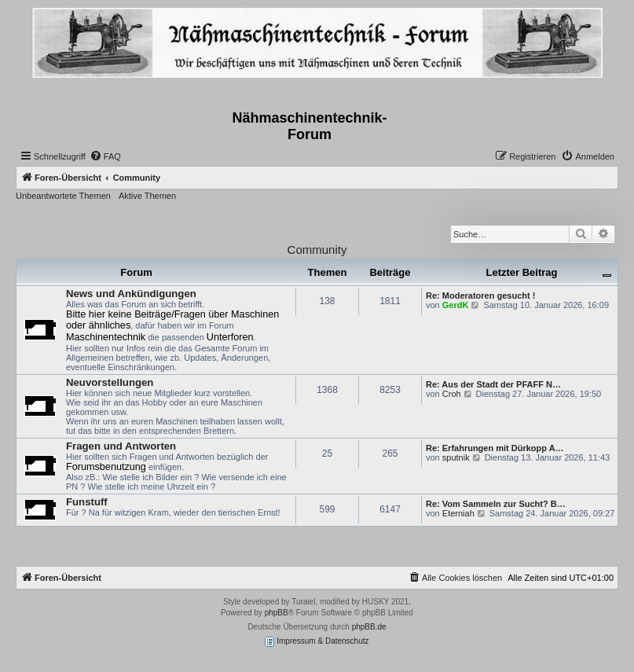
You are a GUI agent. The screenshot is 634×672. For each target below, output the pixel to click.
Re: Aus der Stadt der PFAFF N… (493, 384)
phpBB (277, 613)
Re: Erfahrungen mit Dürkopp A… (495, 448)
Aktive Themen (147, 196)
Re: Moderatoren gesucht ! (480, 296)
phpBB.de (369, 627)
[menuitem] (105, 156)
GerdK (456, 305)
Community (317, 250)
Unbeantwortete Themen (63, 196)
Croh (452, 394)
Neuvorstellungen (110, 382)
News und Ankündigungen (131, 294)
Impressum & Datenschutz (317, 642)
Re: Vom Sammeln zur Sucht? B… (496, 504)
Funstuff (87, 502)
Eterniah (458, 513)
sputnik (456, 457)
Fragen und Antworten (121, 446)
